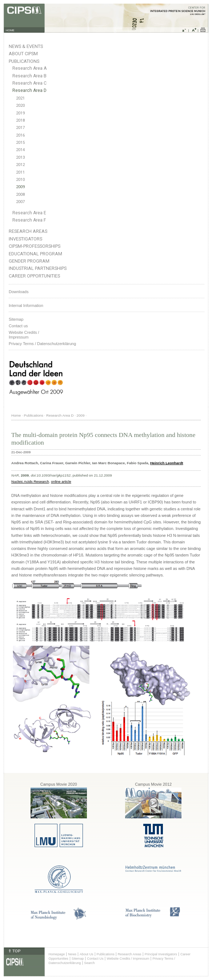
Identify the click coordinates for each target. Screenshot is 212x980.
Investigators (25, 239)
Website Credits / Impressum (128, 959)
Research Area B (29, 76)
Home (16, 415)
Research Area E (29, 213)
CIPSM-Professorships (35, 246)
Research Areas (28, 231)
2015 (20, 143)
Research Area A (29, 68)
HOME (10, 30)
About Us (87, 954)
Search (89, 963)
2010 (20, 180)
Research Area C (29, 83)
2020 (20, 106)
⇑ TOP (14, 951)
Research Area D (29, 90)
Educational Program (35, 254)
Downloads (19, 292)
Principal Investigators (161, 954)
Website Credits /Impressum (24, 335)
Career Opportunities (34, 276)
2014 (20, 150)
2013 (20, 157)
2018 (20, 120)
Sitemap (16, 319)
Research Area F (29, 220)
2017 (20, 128)
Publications (24, 61)
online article (61, 481)
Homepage (57, 954)
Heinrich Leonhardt (167, 463)
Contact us (18, 326)
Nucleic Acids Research (30, 481)
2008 (20, 195)
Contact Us (95, 959)
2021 (20, 98)
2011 (20, 172)
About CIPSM (23, 54)
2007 (20, 202)
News (72, 954)
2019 (20, 113)
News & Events (26, 46)
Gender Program (29, 261)
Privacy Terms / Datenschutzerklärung (42, 344)
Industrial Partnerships (38, 268)
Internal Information (26, 305)
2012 (20, 165)
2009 (20, 187)
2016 (20, 135)
